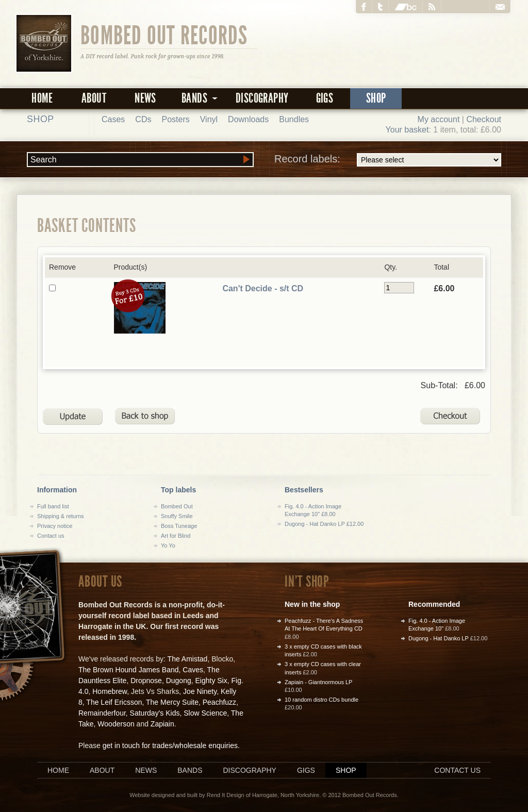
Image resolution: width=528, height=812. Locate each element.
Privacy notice (55, 526)
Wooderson (116, 724)
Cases (113, 119)
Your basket (407, 130)
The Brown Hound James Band (129, 670)
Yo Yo (168, 545)
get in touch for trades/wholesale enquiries (170, 745)
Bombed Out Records (164, 35)
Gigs (325, 98)
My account (439, 119)
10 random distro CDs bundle (321, 700)
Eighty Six (211, 681)
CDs (143, 119)
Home (42, 98)
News (145, 98)
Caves (193, 670)
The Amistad (188, 659)
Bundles (294, 119)
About (94, 98)
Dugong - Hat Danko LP (439, 638)
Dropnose (146, 681)
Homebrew (110, 691)
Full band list (53, 506)
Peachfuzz (219, 702)
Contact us (51, 536)
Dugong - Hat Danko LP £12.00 (324, 524)
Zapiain (162, 724)
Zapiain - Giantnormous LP (318, 682)
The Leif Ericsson (114, 702)
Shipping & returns (61, 516)
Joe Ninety (200, 691)
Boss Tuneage (179, 526)
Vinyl (209, 119)
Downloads (248, 119)
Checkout (484, 119)
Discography (262, 98)
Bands (190, 770)
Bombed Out (177, 506)
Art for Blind (176, 536)
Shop (376, 98)
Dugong (179, 681)
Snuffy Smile (177, 516)
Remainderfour (102, 713)
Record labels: (388, 160)
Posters (175, 119)
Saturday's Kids (155, 713)
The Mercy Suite (172, 702)
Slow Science (205, 713)
